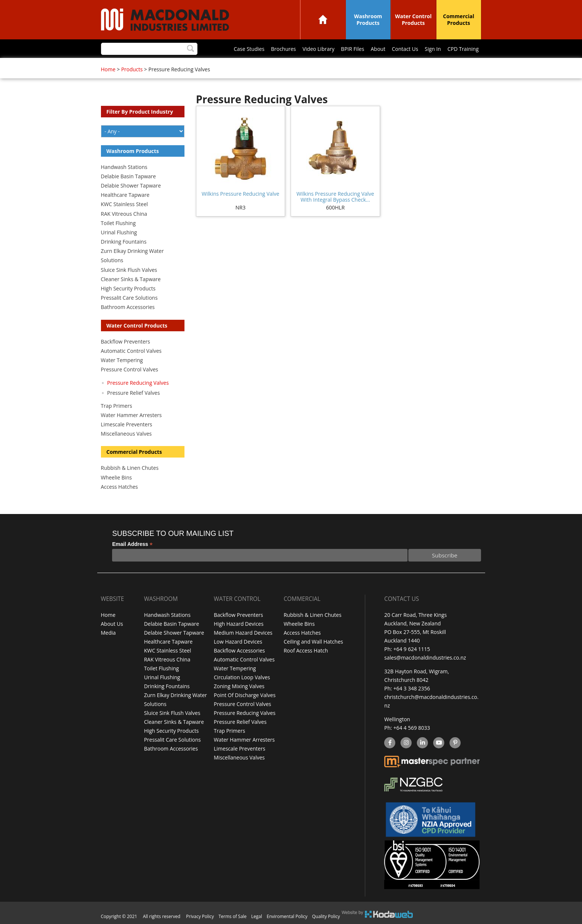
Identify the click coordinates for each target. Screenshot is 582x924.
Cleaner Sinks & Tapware (131, 279)
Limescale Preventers (127, 424)
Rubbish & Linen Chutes (130, 468)
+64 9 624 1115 (412, 649)
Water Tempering (122, 360)
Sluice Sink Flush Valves (129, 270)
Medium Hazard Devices (243, 632)
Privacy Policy (200, 916)
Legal (257, 916)
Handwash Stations (124, 167)
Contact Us (405, 49)
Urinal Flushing (119, 232)
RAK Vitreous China (124, 214)
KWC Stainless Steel (125, 204)
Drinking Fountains (124, 242)
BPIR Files (353, 49)
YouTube (438, 743)
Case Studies (249, 49)
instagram (406, 743)
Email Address (132, 544)
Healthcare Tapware (125, 195)
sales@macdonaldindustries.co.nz (425, 658)
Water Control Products (413, 19)
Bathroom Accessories (128, 307)
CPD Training (463, 49)
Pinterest (455, 743)
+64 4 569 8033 (412, 728)
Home (323, 19)
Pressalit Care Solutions (129, 298)
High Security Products (128, 288)
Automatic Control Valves (131, 351)
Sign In (433, 49)
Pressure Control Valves (130, 369)
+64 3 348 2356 (412, 688)
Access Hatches (120, 487)
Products (132, 69)
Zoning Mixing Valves (239, 683)
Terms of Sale (233, 916)
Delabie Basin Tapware (128, 176)
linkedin (422, 743)
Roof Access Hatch (306, 649)
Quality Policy (326, 916)
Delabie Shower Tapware (131, 186)
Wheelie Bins (117, 477)
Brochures (283, 49)
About (378, 49)
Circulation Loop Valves (242, 675)
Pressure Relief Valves (134, 393)
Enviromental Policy (287, 916)
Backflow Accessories (239, 649)
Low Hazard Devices (238, 640)
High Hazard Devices (239, 623)
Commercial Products (459, 19)
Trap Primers (117, 406)
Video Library (318, 49)
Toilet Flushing (118, 223)
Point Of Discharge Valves (245, 692)
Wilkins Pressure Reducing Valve (240, 194)
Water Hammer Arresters (131, 415)
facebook (389, 743)
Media (108, 632)
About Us (112, 623)
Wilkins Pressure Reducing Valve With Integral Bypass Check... (335, 197)
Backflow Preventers (126, 341)
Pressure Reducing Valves (138, 383)
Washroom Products (368, 19)
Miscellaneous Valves (126, 434)
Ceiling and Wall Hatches (313, 640)
